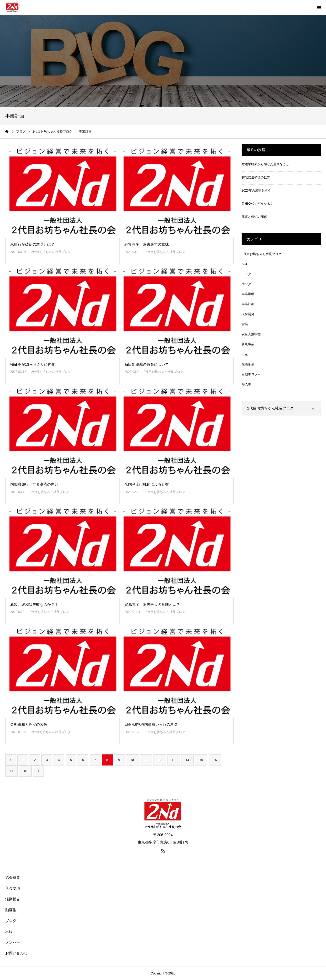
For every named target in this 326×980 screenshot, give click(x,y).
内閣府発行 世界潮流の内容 (34, 484)
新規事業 (248, 344)
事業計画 (248, 304)
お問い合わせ (16, 953)
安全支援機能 (251, 334)
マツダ (246, 284)
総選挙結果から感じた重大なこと (265, 164)
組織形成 (248, 364)
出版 (9, 932)
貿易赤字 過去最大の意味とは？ (152, 604)
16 (215, 760)
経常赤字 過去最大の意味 (147, 244)
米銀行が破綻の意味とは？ (32, 244)
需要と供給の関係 (254, 217)
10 (132, 760)
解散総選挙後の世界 (256, 177)
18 (25, 771)
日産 (245, 354)
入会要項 (13, 888)
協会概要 (13, 877)
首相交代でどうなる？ (257, 204)
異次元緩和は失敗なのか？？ (34, 604)
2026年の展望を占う (256, 191)
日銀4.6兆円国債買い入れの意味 (151, 724)
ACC (245, 264)
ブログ (11, 921)
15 (201, 760)
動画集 (11, 910)
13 (173, 760)
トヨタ (246, 274)
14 (187, 760)
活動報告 (13, 899)
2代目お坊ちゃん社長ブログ (51, 252)
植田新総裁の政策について (147, 364)
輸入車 (246, 384)
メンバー (13, 942)
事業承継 (248, 294)
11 (146, 760)
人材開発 (248, 314)
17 (11, 771)
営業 (245, 324)
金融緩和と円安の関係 (29, 724)
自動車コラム (251, 374)
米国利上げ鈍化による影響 (147, 484)
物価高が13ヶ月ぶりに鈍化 (33, 364)
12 (160, 760)
